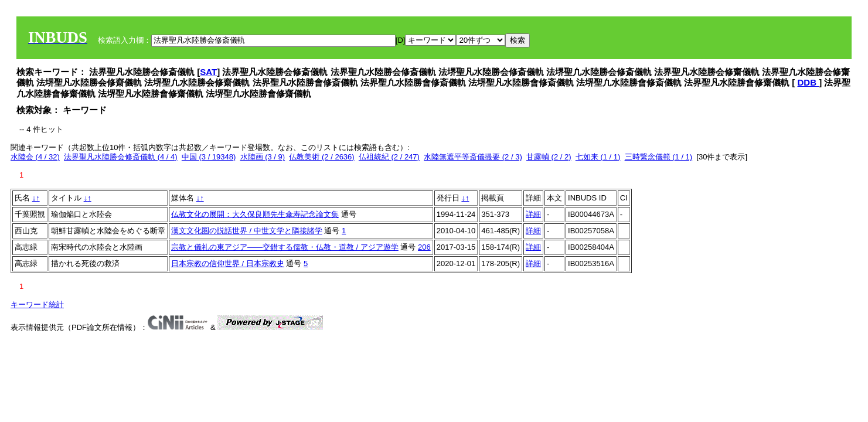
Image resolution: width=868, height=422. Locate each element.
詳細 (533, 214)
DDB (809, 82)
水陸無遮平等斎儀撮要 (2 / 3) (473, 157)
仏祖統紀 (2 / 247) (389, 157)
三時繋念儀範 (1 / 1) (659, 157)
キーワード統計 (37, 304)
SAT (208, 72)
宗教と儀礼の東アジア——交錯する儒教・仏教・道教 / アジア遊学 (285, 247)
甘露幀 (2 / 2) (549, 157)
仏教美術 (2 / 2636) (321, 157)
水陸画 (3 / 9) (263, 157)
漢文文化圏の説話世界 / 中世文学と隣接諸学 (247, 231)
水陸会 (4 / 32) (35, 157)
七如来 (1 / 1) (598, 157)
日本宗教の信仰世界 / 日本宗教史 (228, 263)
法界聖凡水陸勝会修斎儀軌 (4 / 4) (121, 157)
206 (424, 247)
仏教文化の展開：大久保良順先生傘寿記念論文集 (255, 214)
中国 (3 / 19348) (209, 157)
